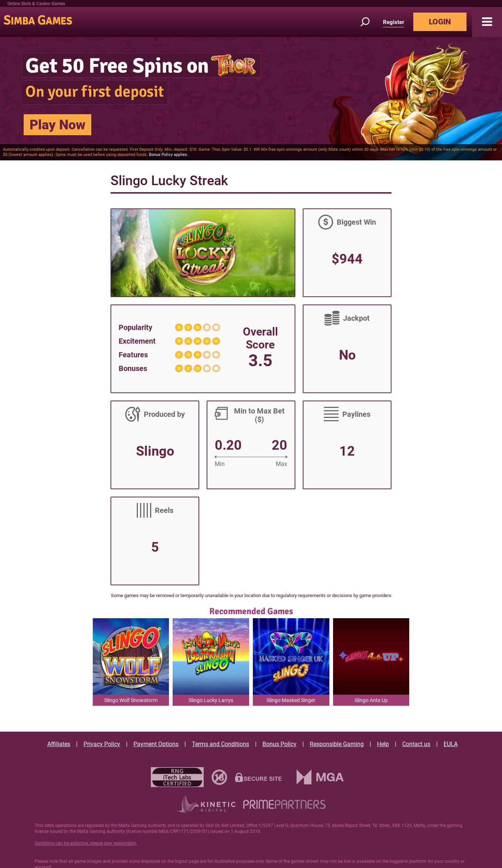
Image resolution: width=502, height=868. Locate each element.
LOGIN (440, 22)
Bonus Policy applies (168, 155)
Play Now (57, 125)
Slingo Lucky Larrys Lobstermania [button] (211, 702)
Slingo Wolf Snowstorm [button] (131, 700)
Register (394, 22)
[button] (487, 22)
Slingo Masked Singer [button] (291, 700)
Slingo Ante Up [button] (371, 700)
